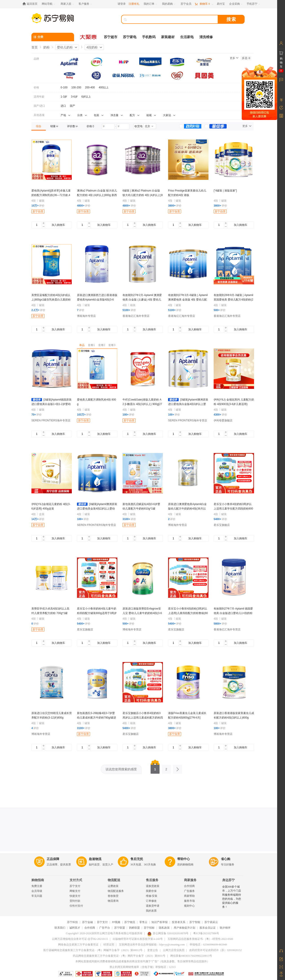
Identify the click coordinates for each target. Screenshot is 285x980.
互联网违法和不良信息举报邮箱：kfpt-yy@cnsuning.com (152, 945)
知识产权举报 (160, 922)
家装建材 (168, 37)
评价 (38, 206)
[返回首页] (31, 4)
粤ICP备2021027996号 (206, 933)
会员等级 (37, 891)
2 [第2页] (166, 768)
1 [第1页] (155, 768)
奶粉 (46, 47)
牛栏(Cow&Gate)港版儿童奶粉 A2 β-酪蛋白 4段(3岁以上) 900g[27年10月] (142, 404)
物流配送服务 (116, 891)
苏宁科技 (72, 922)
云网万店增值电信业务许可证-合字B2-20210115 (80, 939)
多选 (246, 58)
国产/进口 (39, 106)
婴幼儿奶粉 (65, 47)
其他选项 (39, 115)
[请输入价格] (108, 126)
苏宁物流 (130, 922)
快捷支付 (75, 896)
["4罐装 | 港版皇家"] (225, 191)
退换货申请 (153, 906)
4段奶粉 (92, 47)
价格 (36, 87)
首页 (35, 47)
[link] (39, 126)
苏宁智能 (195, 922)
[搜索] (173, 19)
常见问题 (37, 896)
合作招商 (189, 886)
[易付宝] (221, 4)
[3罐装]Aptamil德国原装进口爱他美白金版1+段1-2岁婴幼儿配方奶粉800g (52, 404)
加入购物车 (58, 225)
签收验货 (113, 896)
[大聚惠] (89, 37)
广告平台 (105, 928)
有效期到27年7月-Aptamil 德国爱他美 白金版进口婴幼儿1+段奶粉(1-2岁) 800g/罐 (233, 613)
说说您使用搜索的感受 (121, 769)
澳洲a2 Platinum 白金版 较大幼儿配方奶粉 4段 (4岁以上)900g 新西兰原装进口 (97, 195)
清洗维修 (206, 37)
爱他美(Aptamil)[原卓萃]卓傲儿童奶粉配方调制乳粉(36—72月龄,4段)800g (51, 195)
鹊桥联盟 (134, 928)
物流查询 (113, 901)
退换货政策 (153, 886)
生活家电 (187, 37)
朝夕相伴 (225, 928)
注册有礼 (134, 4)
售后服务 (152, 880)
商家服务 (190, 880)
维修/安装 (152, 896)
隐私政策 (164, 928)
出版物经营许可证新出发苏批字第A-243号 (138, 939)
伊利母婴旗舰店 (223, 420)
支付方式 (76, 880)
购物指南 (38, 880)
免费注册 (37, 886)
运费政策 (113, 886)
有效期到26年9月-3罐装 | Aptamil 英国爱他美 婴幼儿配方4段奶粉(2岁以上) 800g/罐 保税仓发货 (233, 300)
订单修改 (151, 901)
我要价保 (151, 891)
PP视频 (116, 922)
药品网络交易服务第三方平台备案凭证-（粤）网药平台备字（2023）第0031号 (119, 956)
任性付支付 (76, 906)
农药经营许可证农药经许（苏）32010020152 (215, 950)
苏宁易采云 (211, 922)
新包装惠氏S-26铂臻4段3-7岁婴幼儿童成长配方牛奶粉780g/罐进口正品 (96, 718)
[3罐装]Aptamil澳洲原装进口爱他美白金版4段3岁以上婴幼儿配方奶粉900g (188, 404)
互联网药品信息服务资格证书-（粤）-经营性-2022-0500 (200, 939)
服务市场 (189, 901)
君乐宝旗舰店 (222, 525)
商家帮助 (189, 896)
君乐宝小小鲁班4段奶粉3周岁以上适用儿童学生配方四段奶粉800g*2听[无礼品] (233, 509)
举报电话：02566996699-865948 (208, 945)
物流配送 (114, 880)
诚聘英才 (75, 928)
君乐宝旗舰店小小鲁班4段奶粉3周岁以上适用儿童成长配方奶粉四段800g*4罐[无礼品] (143, 718)
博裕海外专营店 (86, 316)
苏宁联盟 (120, 928)
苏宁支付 (75, 886)
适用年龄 (39, 97)
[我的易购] (169, 4)
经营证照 (109, 945)
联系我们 (60, 928)
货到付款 (75, 901)
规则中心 (189, 906)
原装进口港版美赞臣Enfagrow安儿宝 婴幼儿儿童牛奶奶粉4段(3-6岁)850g (142, 613)
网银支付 (75, 891)
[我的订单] (151, 4)
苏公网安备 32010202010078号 (168, 933)
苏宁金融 (88, 922)
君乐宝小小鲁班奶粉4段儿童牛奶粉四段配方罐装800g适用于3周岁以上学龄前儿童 (97, 613)
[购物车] (204, 4)
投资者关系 (179, 922)
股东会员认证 (208, 928)
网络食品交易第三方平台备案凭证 (78, 945)
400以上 (104, 87)
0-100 (64, 87)
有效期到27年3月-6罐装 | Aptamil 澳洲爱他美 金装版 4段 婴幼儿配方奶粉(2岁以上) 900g (188, 300)
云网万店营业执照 (174, 950)
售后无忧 (137, 859)
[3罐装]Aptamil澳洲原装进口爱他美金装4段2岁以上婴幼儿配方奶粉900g (97, 509)
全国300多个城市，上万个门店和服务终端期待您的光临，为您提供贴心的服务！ (232, 897)
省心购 (226, 859)
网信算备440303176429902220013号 (191, 956)
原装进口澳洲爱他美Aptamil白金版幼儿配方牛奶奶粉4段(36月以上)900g (187, 509)
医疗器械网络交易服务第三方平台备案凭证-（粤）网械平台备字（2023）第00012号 (93, 950)
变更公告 (153, 950)
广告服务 (189, 891)
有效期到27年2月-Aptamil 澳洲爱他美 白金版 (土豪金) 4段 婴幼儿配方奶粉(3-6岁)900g (142, 300)
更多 (234, 58)
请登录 (122, 4)
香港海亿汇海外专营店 (136, 316)
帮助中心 (184, 859)
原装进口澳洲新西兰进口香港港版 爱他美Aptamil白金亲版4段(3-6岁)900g (97, 300)
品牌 (36, 59)
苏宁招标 (149, 928)
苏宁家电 (130, 37)
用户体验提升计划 (184, 928)
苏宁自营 (38, 211)
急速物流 (95, 859)
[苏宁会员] (186, 4)
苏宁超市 (111, 37)
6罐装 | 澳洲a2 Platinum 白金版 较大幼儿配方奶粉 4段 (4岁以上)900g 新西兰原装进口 (143, 195)
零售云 (143, 922)
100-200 (76, 87)
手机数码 (149, 37)
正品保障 (53, 859)
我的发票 (151, 911)
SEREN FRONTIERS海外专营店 (51, 420)
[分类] (53, 37)
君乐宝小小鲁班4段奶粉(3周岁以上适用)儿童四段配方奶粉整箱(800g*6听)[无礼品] (188, 613)
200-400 (90, 87)
